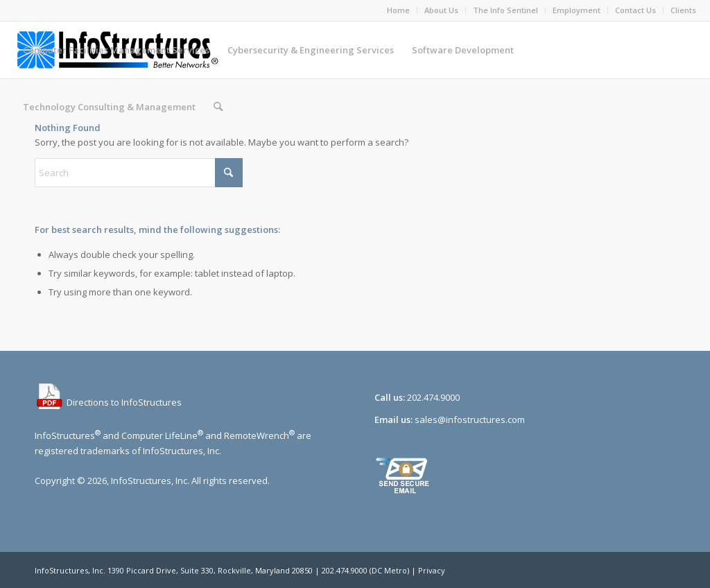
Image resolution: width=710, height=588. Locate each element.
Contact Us (635, 10)
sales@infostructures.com (470, 420)
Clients (683, 10)
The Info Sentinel (505, 10)
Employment (577, 10)
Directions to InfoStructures (108, 402)
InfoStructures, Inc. (70, 570)
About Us (441, 10)
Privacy (432, 570)
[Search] (218, 107)
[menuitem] (399, 10)
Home (398, 10)
